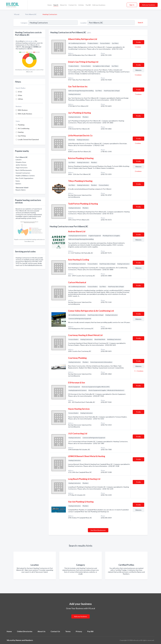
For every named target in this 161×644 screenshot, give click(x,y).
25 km (20, 92)
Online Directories (25, 631)
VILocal (17, 14)
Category (24, 23)
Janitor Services (21, 165)
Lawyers (19, 160)
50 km (20, 95)
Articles (81, 5)
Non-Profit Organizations (24, 178)
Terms (68, 631)
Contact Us (73, 5)
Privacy (79, 631)
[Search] (140, 23)
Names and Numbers (24, 640)
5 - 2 (139, 371)
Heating (21, 132)
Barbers (18, 184)
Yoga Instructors (22, 168)
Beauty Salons (21, 190)
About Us (63, 5)
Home (50, 5)
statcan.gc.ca (30, 41)
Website (138, 70)
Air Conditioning (24, 128)
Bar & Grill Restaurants (24, 170)
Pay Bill (88, 5)
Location (84, 23)
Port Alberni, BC (31, 14)
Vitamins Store (21, 162)
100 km (20, 99)
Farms (18, 181)
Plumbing (21, 125)
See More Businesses (98, 530)
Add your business (99, 5)
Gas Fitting (22, 136)
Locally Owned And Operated (28, 139)
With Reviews (23, 110)
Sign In (132, 5)
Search (56, 5)
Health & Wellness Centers (25, 176)
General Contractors (23, 173)
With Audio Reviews (25, 114)
